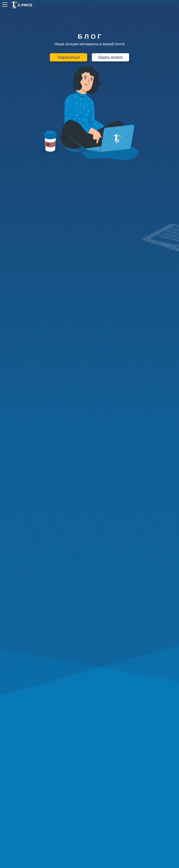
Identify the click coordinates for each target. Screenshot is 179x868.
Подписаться (69, 57)
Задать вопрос (110, 57)
